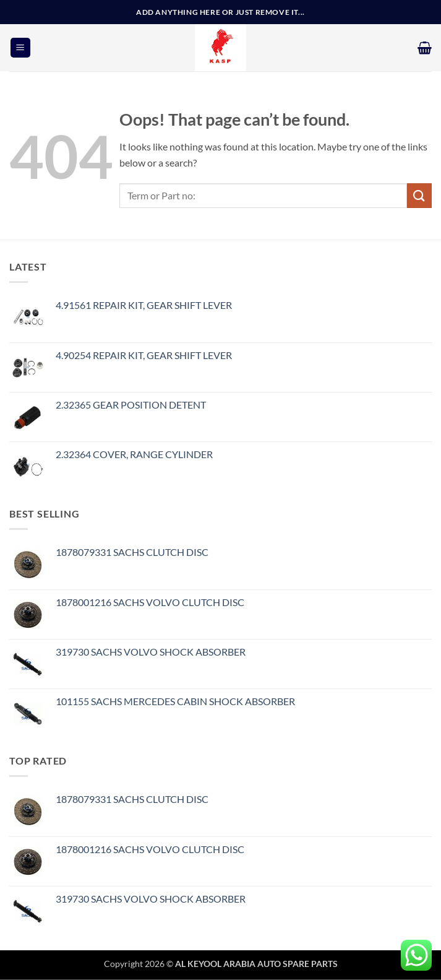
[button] (20, 48)
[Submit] (419, 195)
